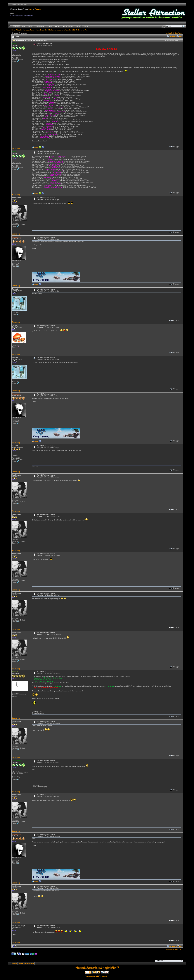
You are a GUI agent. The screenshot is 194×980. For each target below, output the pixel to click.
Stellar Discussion (41, 30)
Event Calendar (68, 26)
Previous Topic (170, 33)
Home (17, 26)
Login (30, 9)
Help (23, 26)
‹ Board (20, 963)
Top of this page (29, 963)
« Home (15, 963)
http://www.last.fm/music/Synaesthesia (46, 688)
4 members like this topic (172, 40)
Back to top (16, 148)
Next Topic (178, 33)
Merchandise (40, 26)
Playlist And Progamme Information (60, 30)
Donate (50, 26)
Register (38, 9)
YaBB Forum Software (85, 969)
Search (30, 26)
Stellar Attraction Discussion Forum (23, 30)
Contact (58, 26)
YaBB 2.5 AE (115, 967)
